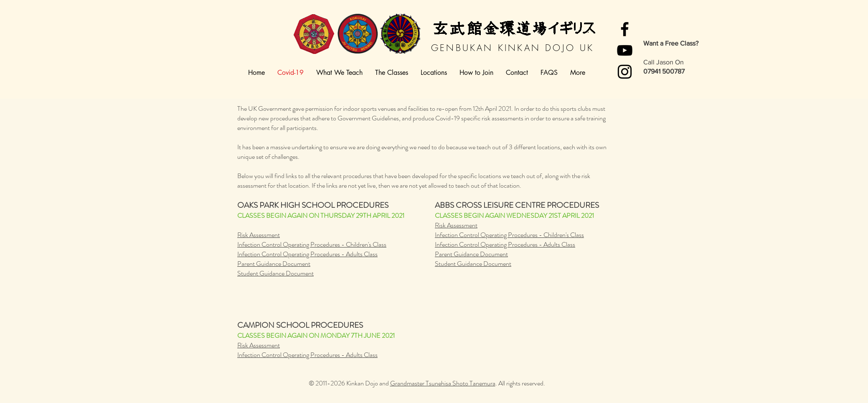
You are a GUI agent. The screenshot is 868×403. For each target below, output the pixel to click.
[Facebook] (625, 29)
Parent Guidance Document (274, 264)
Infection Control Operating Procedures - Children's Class (312, 244)
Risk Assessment (259, 235)
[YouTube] (625, 50)
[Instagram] (625, 72)
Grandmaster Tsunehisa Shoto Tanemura (443, 383)
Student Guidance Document (275, 273)
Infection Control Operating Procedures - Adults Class (307, 254)
